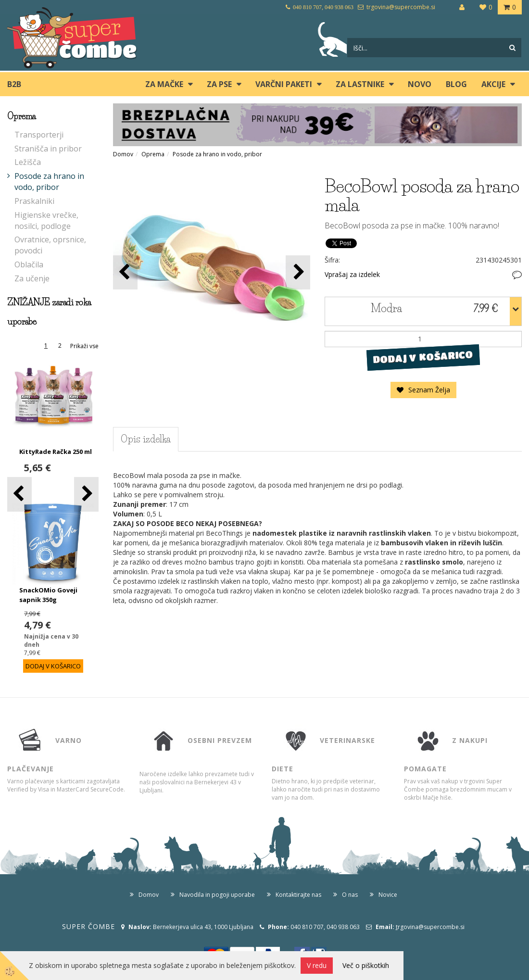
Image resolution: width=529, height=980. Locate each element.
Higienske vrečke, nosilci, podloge (46, 220)
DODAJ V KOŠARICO (423, 357)
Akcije (493, 84)
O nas (350, 895)
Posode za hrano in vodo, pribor (49, 182)
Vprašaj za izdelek (352, 274)
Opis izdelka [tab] (146, 439)
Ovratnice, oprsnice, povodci (50, 245)
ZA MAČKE (164, 84)
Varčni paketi (284, 84)
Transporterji (39, 135)
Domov (123, 154)
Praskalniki (34, 201)
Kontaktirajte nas (298, 895)
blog (456, 84)
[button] (86, 494)
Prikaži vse (84, 346)
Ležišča (28, 162)
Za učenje (32, 278)
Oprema (153, 154)
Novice (388, 895)
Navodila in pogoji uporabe (217, 895)
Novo (420, 84)
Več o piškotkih (366, 965)
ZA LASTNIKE (360, 84)
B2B (14, 84)
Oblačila (29, 264)
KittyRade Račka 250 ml (56, 452)
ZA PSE (219, 84)
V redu (317, 965)
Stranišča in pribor (48, 149)
